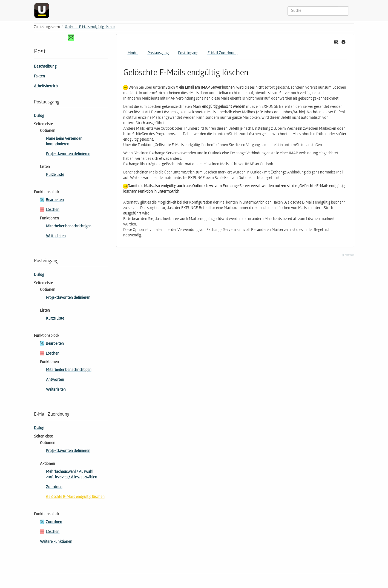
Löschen (53, 210)
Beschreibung (45, 67)
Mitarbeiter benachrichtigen (69, 227)
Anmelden (348, 255)
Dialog (39, 116)
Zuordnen (54, 487)
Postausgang (158, 53)
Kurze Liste (55, 175)
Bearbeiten (55, 200)
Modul (133, 53)
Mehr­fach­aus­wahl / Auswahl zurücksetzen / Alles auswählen (72, 475)
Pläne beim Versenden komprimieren (64, 142)
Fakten (39, 77)
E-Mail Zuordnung (222, 53)
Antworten (55, 380)
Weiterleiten (56, 237)
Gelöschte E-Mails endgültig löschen (90, 27)
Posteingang (188, 53)
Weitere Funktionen (56, 542)
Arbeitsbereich (46, 87)
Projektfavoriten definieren (68, 154)
